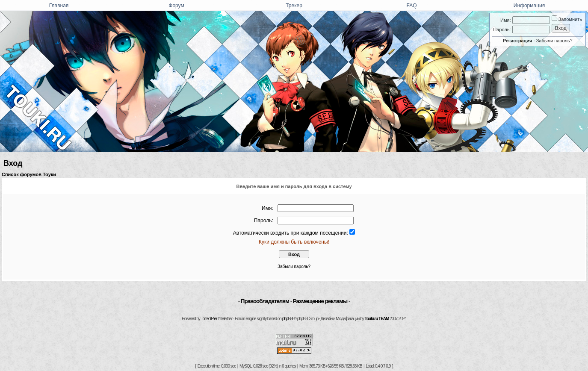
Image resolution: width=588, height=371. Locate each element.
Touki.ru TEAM (377, 319)
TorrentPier (209, 319)
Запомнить (567, 19)
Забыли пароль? (554, 41)
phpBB (288, 319)
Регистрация (518, 41)
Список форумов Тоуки (29, 174)
